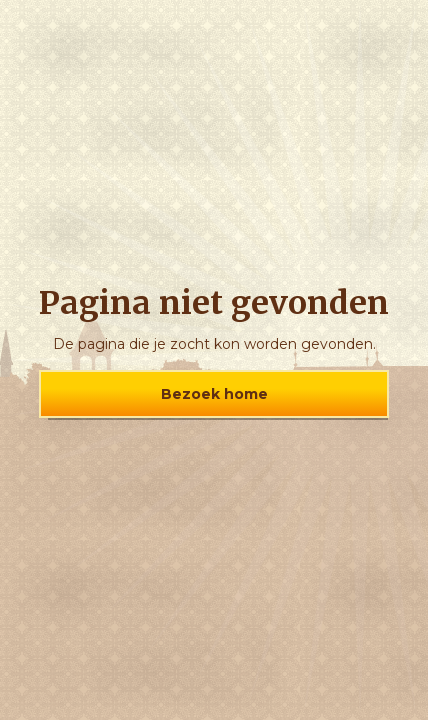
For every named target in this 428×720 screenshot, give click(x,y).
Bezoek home (214, 394)
